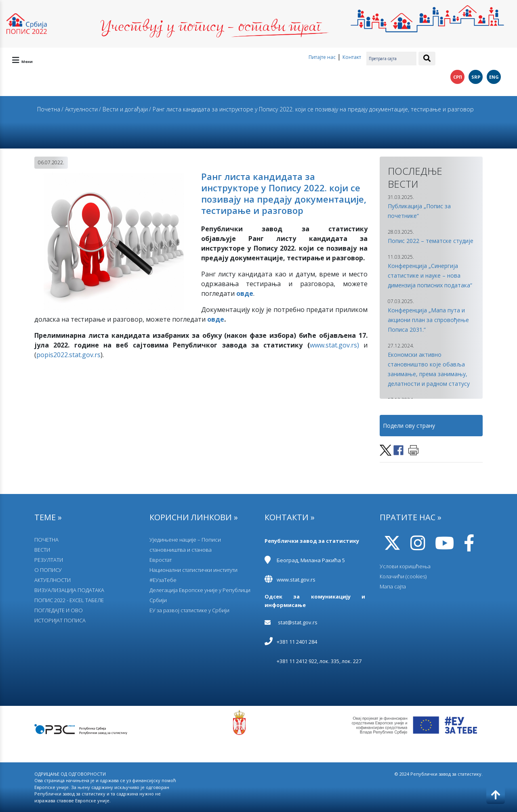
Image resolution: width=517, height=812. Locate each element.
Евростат (161, 560)
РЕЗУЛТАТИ (49, 560)
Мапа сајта (393, 586)
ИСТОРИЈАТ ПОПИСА (60, 620)
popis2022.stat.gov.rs (68, 355)
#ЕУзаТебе (163, 580)
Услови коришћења (405, 566)
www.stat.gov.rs (296, 580)
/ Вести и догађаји (123, 109)
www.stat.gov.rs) (334, 345)
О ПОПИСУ (48, 570)
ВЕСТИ (42, 550)
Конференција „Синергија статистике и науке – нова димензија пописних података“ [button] (430, 275)
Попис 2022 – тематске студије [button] (431, 241)
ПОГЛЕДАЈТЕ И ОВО (59, 610)
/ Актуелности (80, 109)
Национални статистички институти (193, 570)
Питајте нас (322, 57)
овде (216, 319)
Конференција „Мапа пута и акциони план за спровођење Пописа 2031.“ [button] (428, 320)
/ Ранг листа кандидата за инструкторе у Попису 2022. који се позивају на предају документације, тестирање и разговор (311, 109)
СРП (458, 77)
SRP (476, 77)
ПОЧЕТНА (46, 540)
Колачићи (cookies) (403, 576)
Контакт (352, 57)
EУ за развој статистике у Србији (189, 610)
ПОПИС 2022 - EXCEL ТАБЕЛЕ (69, 600)
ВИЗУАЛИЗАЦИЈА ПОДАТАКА (69, 590)
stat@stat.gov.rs (298, 622)
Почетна (49, 109)
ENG (494, 77)
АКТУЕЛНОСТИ (53, 580)
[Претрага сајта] (391, 59)
